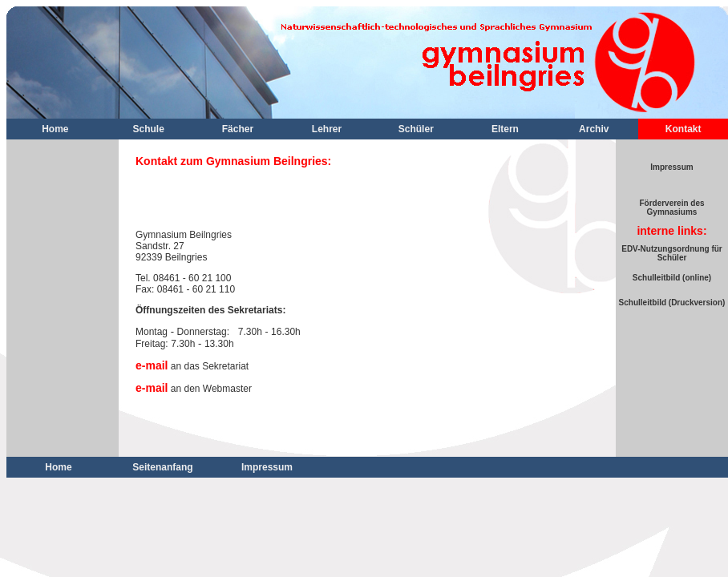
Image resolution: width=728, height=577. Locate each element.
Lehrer (327, 129)
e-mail (152, 365)
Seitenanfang (162, 467)
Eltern (505, 129)
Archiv (594, 129)
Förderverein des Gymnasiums (671, 208)
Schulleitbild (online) (672, 278)
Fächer (238, 129)
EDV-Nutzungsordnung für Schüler (672, 253)
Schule (149, 129)
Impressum (671, 167)
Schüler (416, 129)
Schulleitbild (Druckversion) (672, 303)
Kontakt (684, 129)
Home (55, 129)
